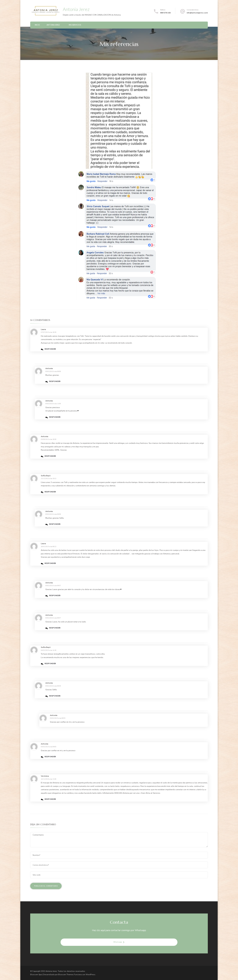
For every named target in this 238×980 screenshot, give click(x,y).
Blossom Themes (66, 974)
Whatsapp (118, 942)
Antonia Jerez (76, 9)
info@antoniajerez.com (197, 13)
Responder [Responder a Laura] (50, 349)
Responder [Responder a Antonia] (55, 381)
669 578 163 (165, 13)
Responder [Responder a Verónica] (50, 799)
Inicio (37, 25)
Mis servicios (75, 25)
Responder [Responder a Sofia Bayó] (50, 492)
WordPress (90, 974)
